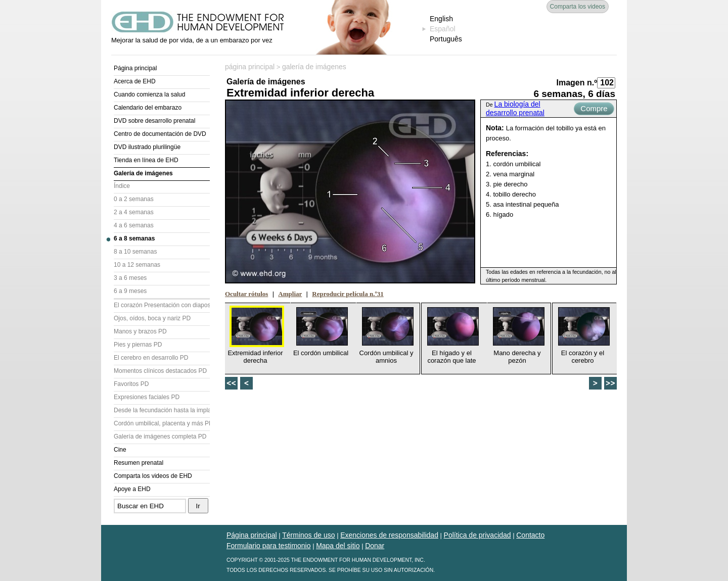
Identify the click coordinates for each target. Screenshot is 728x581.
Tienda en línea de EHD (146, 160)
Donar (375, 546)
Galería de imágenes (143, 173)
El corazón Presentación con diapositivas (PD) (162, 305)
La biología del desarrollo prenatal (515, 108)
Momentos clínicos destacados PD (160, 371)
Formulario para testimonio (269, 546)
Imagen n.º (577, 83)
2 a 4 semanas (134, 212)
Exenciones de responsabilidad (389, 535)
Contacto (530, 535)
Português (446, 39)
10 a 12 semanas (137, 265)
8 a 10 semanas (135, 252)
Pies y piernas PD (138, 345)
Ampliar (290, 294)
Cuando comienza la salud (149, 94)
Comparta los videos (578, 7)
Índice (122, 186)
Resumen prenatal (139, 463)
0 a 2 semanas (134, 199)
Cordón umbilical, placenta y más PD (162, 423)
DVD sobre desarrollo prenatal (154, 121)
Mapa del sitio (338, 546)
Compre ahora (594, 110)
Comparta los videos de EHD (153, 476)
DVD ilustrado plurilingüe (147, 147)
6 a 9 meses (130, 291)
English (441, 19)
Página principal (135, 68)
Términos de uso (308, 535)
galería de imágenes (314, 67)
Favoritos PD (131, 384)
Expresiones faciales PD (147, 397)
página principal (250, 67)
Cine (120, 450)
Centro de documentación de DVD (160, 134)
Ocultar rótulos (246, 294)
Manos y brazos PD (140, 331)
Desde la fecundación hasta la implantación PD (162, 410)
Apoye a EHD (132, 489)
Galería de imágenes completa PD (160, 437)
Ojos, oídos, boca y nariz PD (152, 318)
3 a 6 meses (130, 278)
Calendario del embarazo (148, 108)
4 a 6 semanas (134, 225)
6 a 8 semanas (134, 238)
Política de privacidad (477, 535)
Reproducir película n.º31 (348, 294)
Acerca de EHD (135, 81)
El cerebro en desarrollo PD (151, 358)
